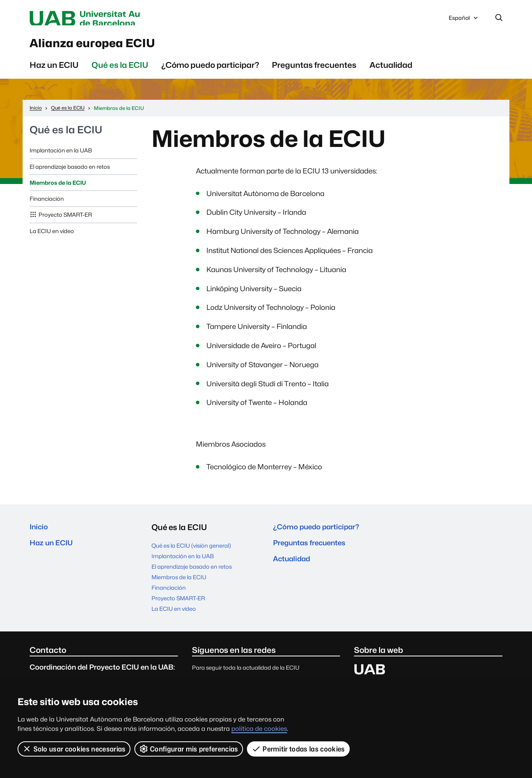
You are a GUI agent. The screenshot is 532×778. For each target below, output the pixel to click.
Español (464, 21)
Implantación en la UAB (61, 156)
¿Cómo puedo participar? (210, 70)
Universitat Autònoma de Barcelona (103, 19)
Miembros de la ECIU (58, 188)
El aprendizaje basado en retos (70, 172)
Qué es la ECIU (120, 70)
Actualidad (391, 70)
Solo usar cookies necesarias (74, 749)
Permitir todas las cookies (299, 749)
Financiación (47, 204)
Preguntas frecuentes (314, 70)
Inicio (40, 533)
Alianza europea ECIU (109, 46)
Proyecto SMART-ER (65, 220)
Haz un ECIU (54, 70)
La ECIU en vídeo (52, 236)
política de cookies (259, 729)
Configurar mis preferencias (189, 749)
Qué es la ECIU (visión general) (191, 551)
